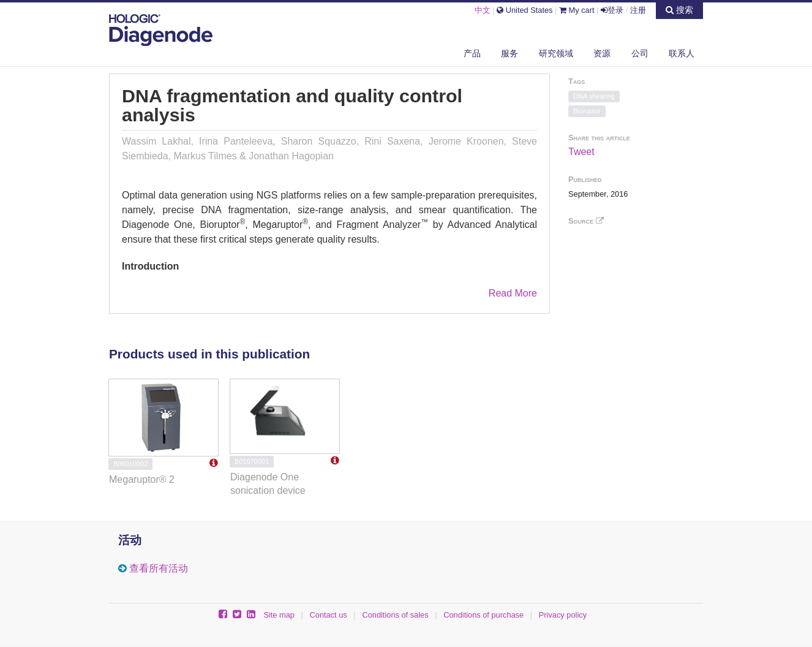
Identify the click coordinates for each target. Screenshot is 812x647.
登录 (612, 10)
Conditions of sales (395, 615)
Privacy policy (563, 615)
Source (586, 221)
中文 (483, 10)
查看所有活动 (159, 568)
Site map (279, 615)
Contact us (329, 615)
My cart (577, 10)
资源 (602, 53)
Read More (513, 293)
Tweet (581, 152)
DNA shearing (594, 96)
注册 (638, 10)
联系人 (682, 53)
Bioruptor (587, 111)
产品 (472, 53)
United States (524, 10)
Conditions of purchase (483, 615)
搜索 (679, 10)
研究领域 (556, 53)
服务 (509, 53)
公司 (640, 53)
